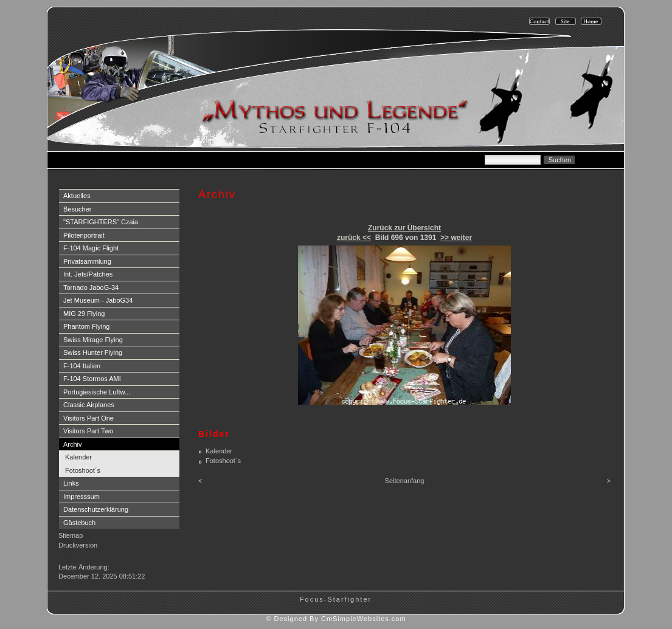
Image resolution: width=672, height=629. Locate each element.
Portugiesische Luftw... (97, 392)
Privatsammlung (87, 261)
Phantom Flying (86, 326)
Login (68, 557)
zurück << (354, 238)
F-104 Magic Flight (91, 248)
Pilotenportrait (84, 235)
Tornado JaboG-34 (91, 287)
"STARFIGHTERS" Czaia (101, 222)
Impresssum (81, 497)
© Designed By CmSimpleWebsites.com (336, 619)
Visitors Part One (88, 418)
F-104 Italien (82, 366)
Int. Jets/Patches (88, 274)
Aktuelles (77, 196)
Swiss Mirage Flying (93, 340)
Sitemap (71, 535)
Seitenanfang (405, 481)
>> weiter (456, 238)
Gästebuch (79, 523)
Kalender (78, 457)
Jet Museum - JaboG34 (98, 300)
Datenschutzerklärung (96, 509)
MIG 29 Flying (84, 314)
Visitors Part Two (88, 431)
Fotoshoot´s (83, 470)
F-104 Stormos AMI (92, 379)
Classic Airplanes (89, 405)
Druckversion (78, 545)
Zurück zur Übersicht (404, 228)
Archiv (73, 444)
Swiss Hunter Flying (93, 352)
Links (71, 483)
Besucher (77, 209)
